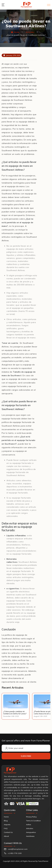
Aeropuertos (31, 832)
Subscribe (26, 756)
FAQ (6, 828)
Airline (28, 825)
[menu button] (4, 5)
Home (15, 32)
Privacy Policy (31, 817)
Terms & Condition (33, 821)
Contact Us (8, 832)
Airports (7, 825)
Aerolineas (30, 836)
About (6, 836)
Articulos (30, 32)
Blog (6, 821)
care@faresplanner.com (18, 849)
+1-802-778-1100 (15, 853)
